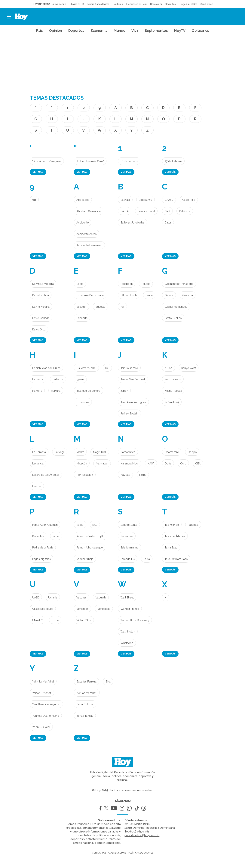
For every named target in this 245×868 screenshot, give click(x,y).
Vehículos (82, 609)
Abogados (83, 200)
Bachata (125, 200)
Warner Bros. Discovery (135, 620)
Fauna (149, 295)
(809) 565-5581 (139, 832)
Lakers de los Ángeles (46, 475)
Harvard (56, 391)
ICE (107, 368)
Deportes (76, 30)
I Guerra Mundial (86, 368)
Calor (168, 223)
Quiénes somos (117, 853)
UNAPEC (37, 620)
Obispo (192, 452)
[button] (9, 17)
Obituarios (200, 30)
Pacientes (38, 536)
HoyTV (180, 30)
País (39, 30)
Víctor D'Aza (84, 620)
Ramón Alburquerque (90, 548)
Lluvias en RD (77, 4)
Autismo (118, 4)
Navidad (125, 475)
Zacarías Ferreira (86, 682)
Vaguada (101, 598)
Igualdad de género (88, 391)
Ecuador (81, 307)
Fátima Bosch (129, 295)
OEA (198, 464)
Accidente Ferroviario (89, 245)
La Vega (60, 452)
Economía (99, 30)
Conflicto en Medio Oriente (214, 4)
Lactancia (38, 464)
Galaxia (169, 295)
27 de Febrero (173, 161)
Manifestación (85, 475)
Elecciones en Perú (136, 4)
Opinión (55, 30)
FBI (122, 307)
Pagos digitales (41, 559)
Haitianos (58, 379)
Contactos (99, 853)
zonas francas (85, 716)
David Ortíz (39, 329)
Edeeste (100, 307)
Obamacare (172, 452)
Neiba (143, 475)
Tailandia (193, 525)
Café (167, 211)
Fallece (146, 284)
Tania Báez (171, 548)
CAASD (169, 200)
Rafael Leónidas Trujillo (90, 536)
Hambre (37, 391)
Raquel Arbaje (85, 559)
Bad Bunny (145, 200)
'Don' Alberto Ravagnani (47, 161)
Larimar (37, 486)
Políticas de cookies (141, 853)
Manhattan (102, 464)
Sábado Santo (129, 525)
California (185, 211)
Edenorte (82, 318)
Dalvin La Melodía (43, 284)
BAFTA (125, 211)
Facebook (127, 284)
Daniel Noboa (41, 295)
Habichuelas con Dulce (46, 368)
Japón (124, 391)
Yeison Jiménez (42, 693)
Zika (108, 682)
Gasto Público (173, 318)
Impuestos (83, 402)
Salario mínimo (130, 548)
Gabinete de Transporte (179, 284)
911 (34, 200)
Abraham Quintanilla (89, 211)
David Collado (41, 318)
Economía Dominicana (90, 295)
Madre (80, 452)
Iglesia (80, 379)
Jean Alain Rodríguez (133, 402)
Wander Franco (130, 609)
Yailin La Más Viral (43, 682)
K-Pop (168, 368)
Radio (80, 525)
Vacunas (81, 598)
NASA (151, 464)
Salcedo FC (128, 559)
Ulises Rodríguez (43, 609)
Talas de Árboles (175, 536)
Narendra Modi (130, 464)
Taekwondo (172, 525)
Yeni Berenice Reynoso (46, 704)
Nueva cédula (59, 4)
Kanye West (189, 368)
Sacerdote (127, 536)
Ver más (38, 172)
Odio (183, 464)
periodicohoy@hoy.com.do (142, 835)
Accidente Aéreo (87, 234)
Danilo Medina (41, 307)
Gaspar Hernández (176, 307)
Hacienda (38, 379)
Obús (168, 464)
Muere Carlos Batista (98, 4)
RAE (95, 525)
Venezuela (104, 609)
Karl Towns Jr (173, 379)
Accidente (83, 223)
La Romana (39, 452)
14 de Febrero (129, 161)
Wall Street (127, 598)
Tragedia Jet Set (188, 4)
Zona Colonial (85, 704)
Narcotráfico (128, 452)
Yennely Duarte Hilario (46, 716)
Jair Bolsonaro (129, 368)
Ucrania (53, 598)
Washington (128, 632)
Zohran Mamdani (87, 693)
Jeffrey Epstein (129, 414)
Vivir (135, 30)
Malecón (82, 464)
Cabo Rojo (189, 200)
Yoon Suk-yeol (41, 727)
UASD (36, 598)
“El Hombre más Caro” (90, 161)
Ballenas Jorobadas (132, 223)
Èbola (80, 284)
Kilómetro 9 (172, 402)
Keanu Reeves (173, 391)
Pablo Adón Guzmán (45, 525)
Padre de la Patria (43, 548)
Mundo (119, 30)
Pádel (56, 536)
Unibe (55, 620)
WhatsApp (127, 643)
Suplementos (156, 30)
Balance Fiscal (146, 211)
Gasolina (188, 295)
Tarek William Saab (176, 559)
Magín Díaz (100, 452)
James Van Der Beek (133, 379)
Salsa (147, 559)
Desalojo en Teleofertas (163, 4)
